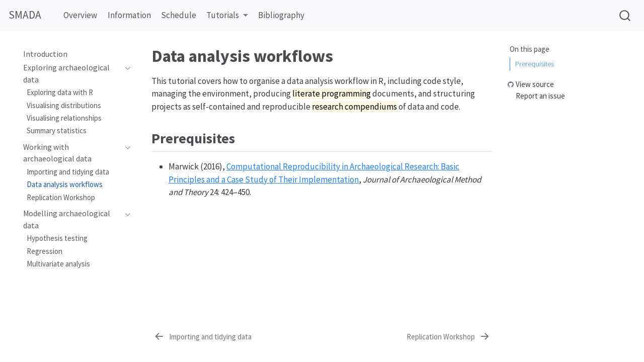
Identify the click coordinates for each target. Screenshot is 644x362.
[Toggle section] (125, 74)
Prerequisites (535, 64)
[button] (227, 16)
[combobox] (625, 15)
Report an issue (540, 96)
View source (535, 84)
